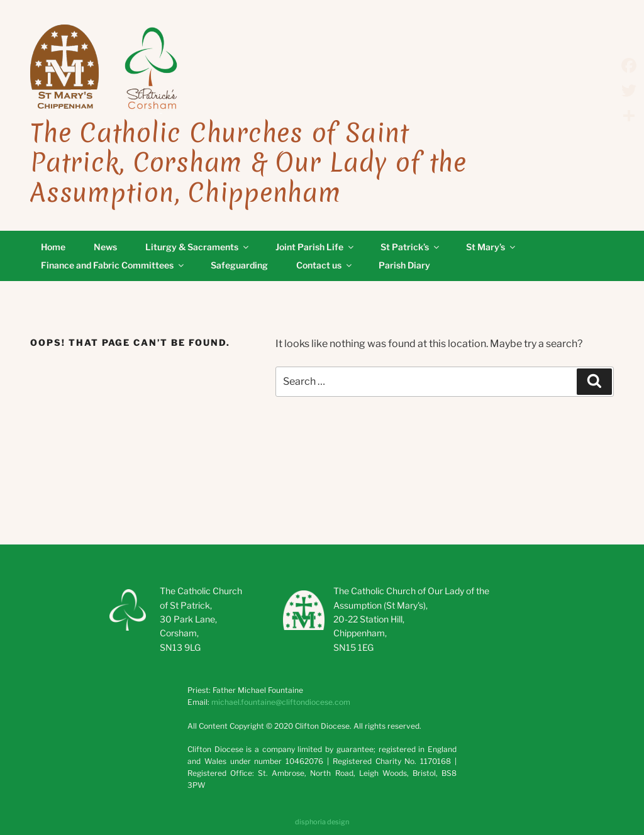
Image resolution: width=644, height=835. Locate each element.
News (105, 247)
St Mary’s (491, 247)
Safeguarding (239, 265)
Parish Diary (404, 265)
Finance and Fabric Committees (113, 265)
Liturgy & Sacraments (198, 247)
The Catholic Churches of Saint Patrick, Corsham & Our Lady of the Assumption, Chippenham (248, 163)
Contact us (325, 265)
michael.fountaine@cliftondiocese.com (281, 702)
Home (53, 247)
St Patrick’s (411, 247)
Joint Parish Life (315, 247)
